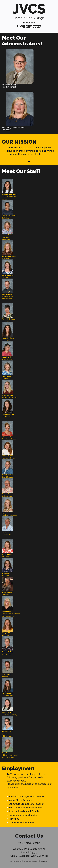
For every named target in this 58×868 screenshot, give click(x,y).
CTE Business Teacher (21, 822)
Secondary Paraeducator (23, 815)
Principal (14, 819)
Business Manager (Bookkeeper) (27, 796)
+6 (19, 26)
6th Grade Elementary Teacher (26, 804)
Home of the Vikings (29, 18)
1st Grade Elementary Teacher (26, 808)
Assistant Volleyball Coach (24, 811)
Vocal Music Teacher (21, 800)
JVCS (29, 9)
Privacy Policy (43, 861)
